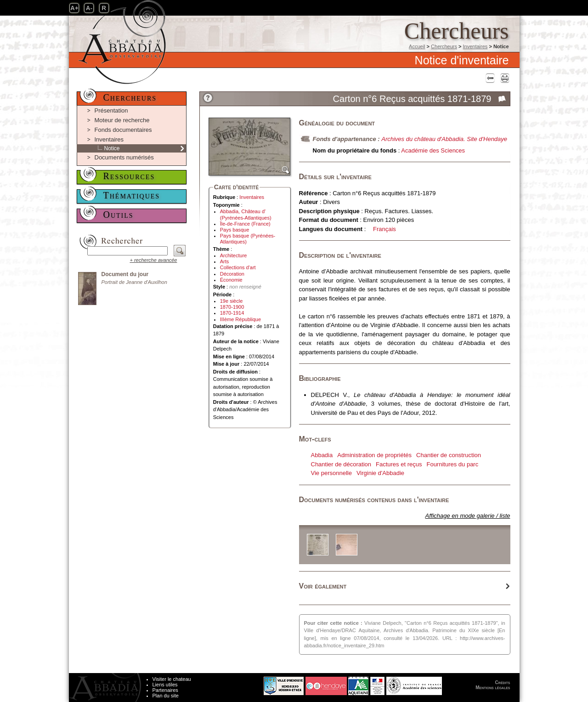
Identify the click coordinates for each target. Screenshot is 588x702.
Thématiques (132, 195)
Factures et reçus (399, 464)
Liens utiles (165, 685)
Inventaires (475, 46)
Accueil (417, 46)
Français (384, 229)
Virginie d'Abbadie (380, 473)
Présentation (111, 110)
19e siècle (232, 301)
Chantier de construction (449, 455)
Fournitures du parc (452, 464)
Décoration (232, 274)
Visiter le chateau (172, 679)
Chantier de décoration (341, 464)
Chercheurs (444, 46)
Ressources (129, 176)
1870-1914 (232, 313)
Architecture (234, 255)
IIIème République (240, 319)
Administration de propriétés (374, 455)
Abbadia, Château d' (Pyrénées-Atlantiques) (246, 214)
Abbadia (322, 455)
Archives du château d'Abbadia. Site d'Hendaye (444, 139)
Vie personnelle (331, 473)
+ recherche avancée (153, 260)
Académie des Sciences (433, 150)
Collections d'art (238, 267)
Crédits (503, 682)
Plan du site (166, 696)
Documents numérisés (124, 157)
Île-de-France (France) (245, 224)
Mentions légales (493, 688)
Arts (225, 261)
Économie (231, 280)
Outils (119, 215)
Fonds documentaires (123, 130)
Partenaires (165, 690)
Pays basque (235, 230)
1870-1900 (232, 307)
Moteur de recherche (122, 120)
